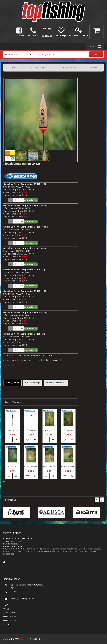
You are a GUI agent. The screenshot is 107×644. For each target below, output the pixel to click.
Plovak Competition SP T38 (68, 467)
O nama (7, 609)
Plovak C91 (50, 430)
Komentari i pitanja (56, 383)
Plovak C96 (31, 430)
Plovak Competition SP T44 (50, 467)
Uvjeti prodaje (33, 383)
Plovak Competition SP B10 (13, 430)
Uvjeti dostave (10, 617)
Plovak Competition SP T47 (31, 467)
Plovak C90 (68, 430)
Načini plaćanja (10, 613)
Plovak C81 (13, 467)
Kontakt (7, 624)
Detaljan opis (12, 383)
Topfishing (25, 639)
